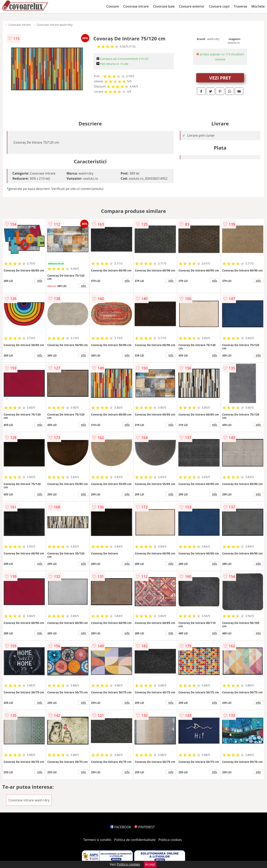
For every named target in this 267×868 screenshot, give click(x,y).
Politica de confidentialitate (135, 840)
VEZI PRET (220, 78)
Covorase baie (164, 6)
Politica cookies (170, 840)
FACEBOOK (121, 827)
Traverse (240, 6)
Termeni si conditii (97, 840)
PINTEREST (144, 827)
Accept (150, 864)
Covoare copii (219, 6)
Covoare (113, 6)
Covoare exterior (192, 6)
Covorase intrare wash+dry (54, 25)
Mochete (258, 6)
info (40, 281)
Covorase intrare (136, 6)
